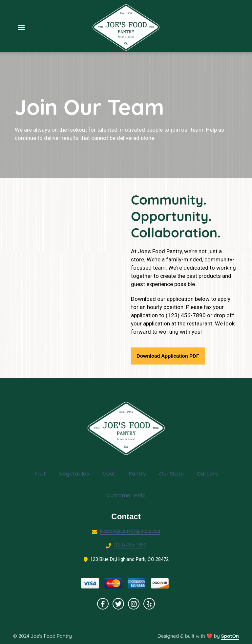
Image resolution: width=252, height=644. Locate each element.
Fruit (42, 474)
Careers (209, 474)
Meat (111, 474)
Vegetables (76, 474)
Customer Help (128, 495)
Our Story (173, 474)
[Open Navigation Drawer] (21, 28)
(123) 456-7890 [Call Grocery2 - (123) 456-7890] (130, 545)
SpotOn (230, 636)
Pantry (139, 474)
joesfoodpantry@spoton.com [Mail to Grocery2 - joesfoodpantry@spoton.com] (130, 531)
